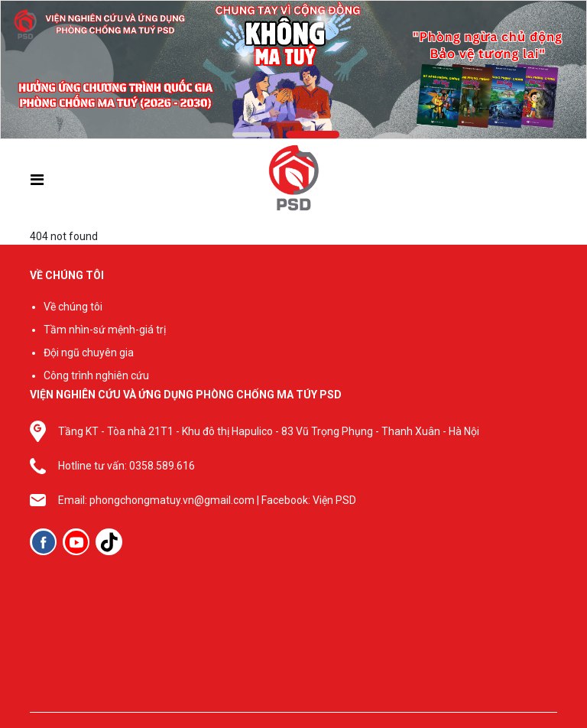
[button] (251, 135)
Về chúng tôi (73, 307)
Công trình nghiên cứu (96, 375)
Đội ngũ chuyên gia (89, 353)
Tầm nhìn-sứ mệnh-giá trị (105, 330)
